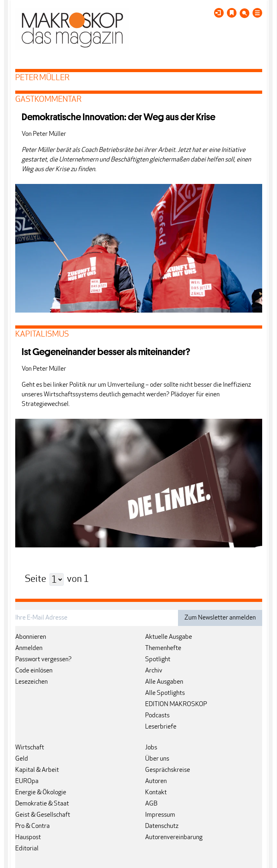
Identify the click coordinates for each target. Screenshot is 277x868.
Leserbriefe (161, 727)
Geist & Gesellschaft (43, 815)
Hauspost (28, 838)
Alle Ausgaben (164, 682)
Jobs (151, 748)
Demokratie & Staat (42, 804)
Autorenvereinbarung (174, 838)
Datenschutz (162, 826)
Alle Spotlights (165, 693)
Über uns (157, 759)
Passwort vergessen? (43, 660)
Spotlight (158, 660)
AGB (151, 804)
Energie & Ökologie (41, 793)
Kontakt (156, 793)
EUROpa (27, 781)
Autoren (156, 781)
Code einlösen (34, 671)
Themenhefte (163, 648)
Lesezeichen (31, 682)
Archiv (154, 671)
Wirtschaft (30, 748)
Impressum (160, 815)
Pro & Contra (32, 826)
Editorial (27, 849)
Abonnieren (31, 637)
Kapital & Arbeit (37, 770)
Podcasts (157, 716)
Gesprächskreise (168, 770)
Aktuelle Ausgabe (169, 637)
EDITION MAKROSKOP (176, 704)
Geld (22, 759)
